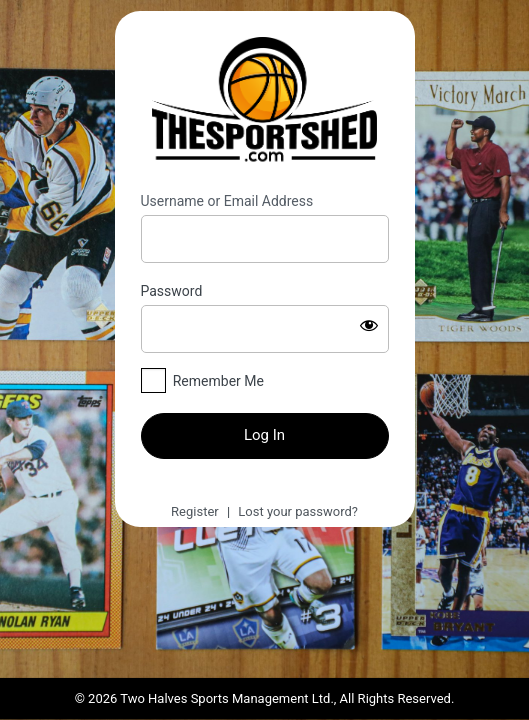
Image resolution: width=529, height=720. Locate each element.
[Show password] (369, 325)
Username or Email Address (227, 201)
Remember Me (218, 381)
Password (172, 291)
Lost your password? (298, 511)
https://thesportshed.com (265, 102)
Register (195, 511)
